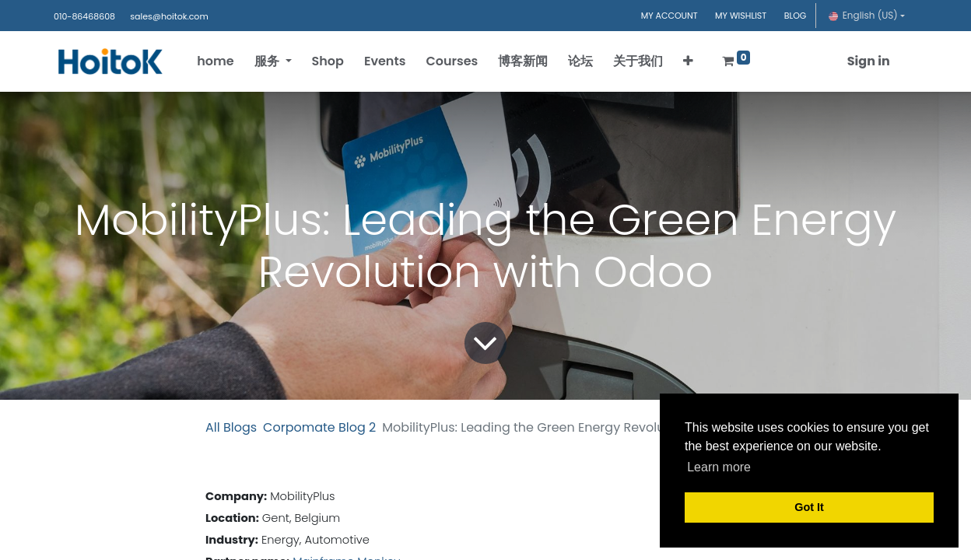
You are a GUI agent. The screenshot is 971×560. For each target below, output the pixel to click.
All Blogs (231, 427)
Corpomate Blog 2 (319, 427)
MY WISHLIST (741, 16)
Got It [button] (809, 507)
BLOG (796, 16)
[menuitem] (217, 61)
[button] (690, 61)
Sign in (867, 61)
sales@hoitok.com (169, 16)
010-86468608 (84, 16)
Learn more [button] (719, 467)
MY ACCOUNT (670, 16)
